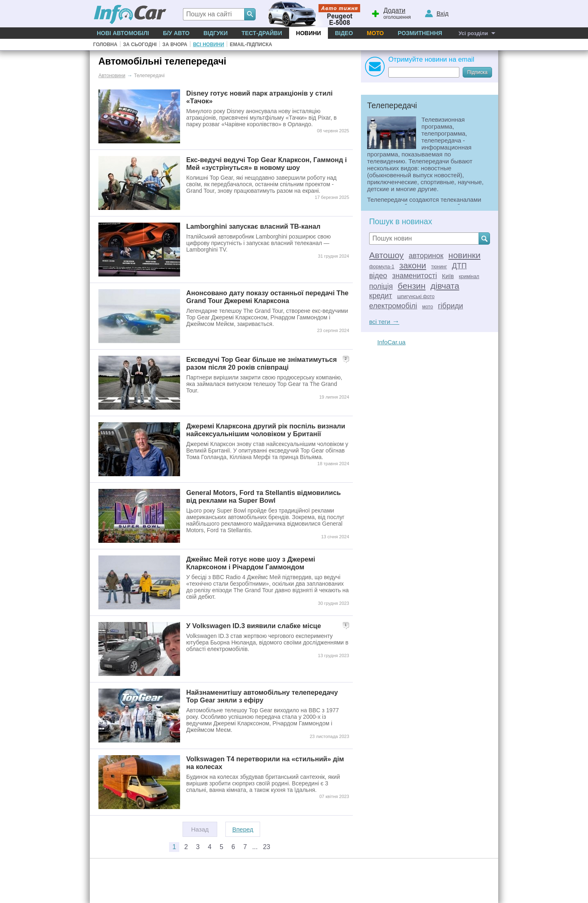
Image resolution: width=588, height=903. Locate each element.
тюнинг (439, 267)
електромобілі (393, 306)
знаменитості (414, 276)
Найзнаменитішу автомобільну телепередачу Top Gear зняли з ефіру (262, 696)
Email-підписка (251, 45)
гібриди (451, 306)
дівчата (445, 286)
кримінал (469, 276)
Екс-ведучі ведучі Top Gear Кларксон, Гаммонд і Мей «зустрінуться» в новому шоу (266, 164)
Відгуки (215, 33)
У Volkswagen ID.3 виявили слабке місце (254, 626)
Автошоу (386, 255)
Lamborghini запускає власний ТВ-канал (253, 226)
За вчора (175, 45)
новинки (464, 255)
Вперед (243, 829)
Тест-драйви (262, 33)
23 (267, 847)
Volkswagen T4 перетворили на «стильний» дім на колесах (265, 763)
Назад (200, 829)
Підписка (477, 72)
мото (428, 307)
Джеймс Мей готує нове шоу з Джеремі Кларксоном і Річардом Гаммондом (251, 563)
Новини (308, 33)
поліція (381, 286)
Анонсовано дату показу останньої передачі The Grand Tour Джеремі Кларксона (267, 297)
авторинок (426, 256)
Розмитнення (420, 33)
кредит (381, 296)
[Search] (250, 14)
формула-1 (382, 267)
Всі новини (209, 45)
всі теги (384, 322)
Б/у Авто (176, 33)
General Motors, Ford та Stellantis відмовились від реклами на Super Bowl (264, 496)
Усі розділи (473, 33)
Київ (448, 276)
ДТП (459, 266)
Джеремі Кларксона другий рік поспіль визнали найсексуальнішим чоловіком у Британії (266, 430)
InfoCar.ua (391, 342)
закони (413, 265)
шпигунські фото (416, 297)
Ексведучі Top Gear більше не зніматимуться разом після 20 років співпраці (262, 363)
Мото (375, 33)
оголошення (391, 13)
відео (378, 276)
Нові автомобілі (123, 33)
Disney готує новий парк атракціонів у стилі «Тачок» (259, 97)
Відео (344, 33)
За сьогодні (140, 45)
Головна (105, 45)
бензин (412, 286)
